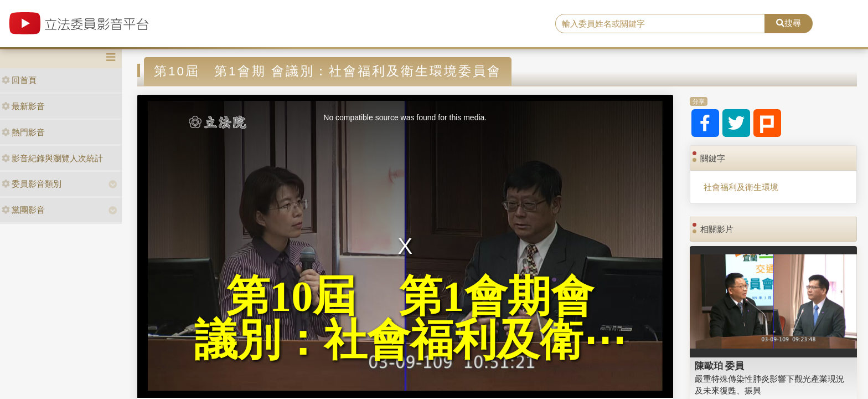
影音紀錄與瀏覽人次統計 (52, 158)
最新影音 (23, 106)
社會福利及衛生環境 (741, 187)
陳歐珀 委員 (720, 366)
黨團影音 (23, 210)
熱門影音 (23, 132)
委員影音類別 (32, 184)
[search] (660, 24)
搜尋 (789, 23)
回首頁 (19, 80)
